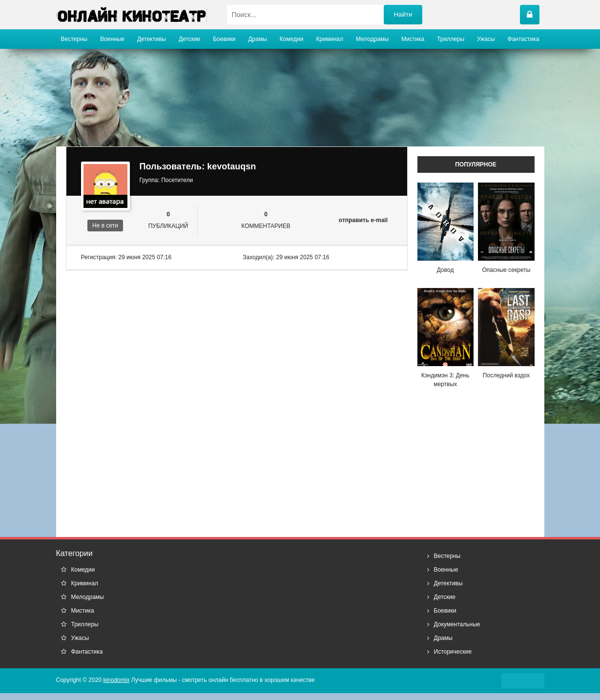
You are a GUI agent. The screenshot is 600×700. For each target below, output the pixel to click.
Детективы (152, 39)
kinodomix (116, 680)
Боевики (224, 39)
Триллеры (451, 39)
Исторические (453, 652)
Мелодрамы (372, 39)
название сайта (132, 15)
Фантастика (524, 39)
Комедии (292, 39)
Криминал (330, 39)
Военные (112, 39)
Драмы (257, 39)
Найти (403, 14)
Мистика (413, 39)
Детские (189, 39)
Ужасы (486, 39)
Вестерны (74, 39)
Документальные (457, 624)
